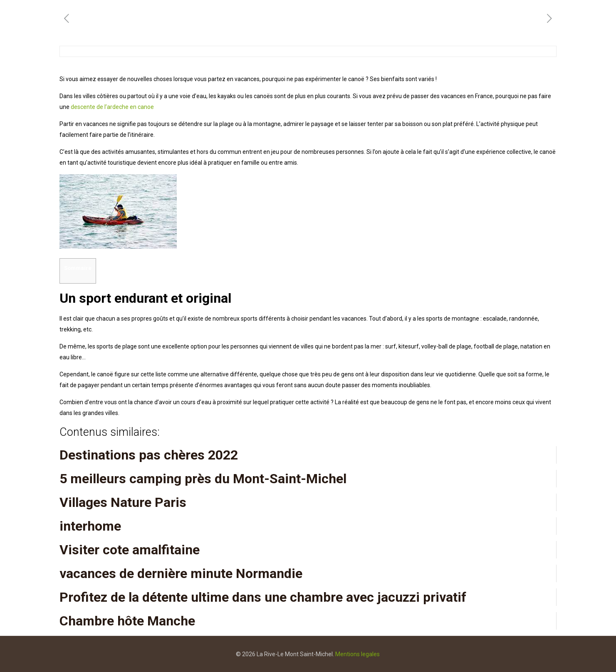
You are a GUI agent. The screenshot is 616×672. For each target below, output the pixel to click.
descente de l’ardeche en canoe (112, 107)
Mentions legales (357, 654)
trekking (70, 329)
